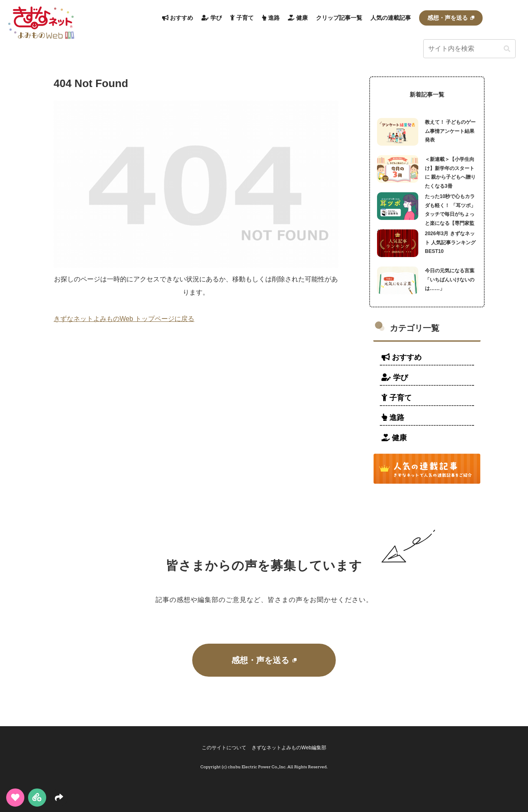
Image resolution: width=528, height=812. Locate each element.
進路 (393, 418)
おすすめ (402, 357)
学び (395, 378)
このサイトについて (223, 748)
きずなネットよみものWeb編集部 (290, 748)
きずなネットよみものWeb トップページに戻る (124, 319)
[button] (507, 49)
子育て (397, 398)
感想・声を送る (264, 660)
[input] (469, 49)
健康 (394, 438)
